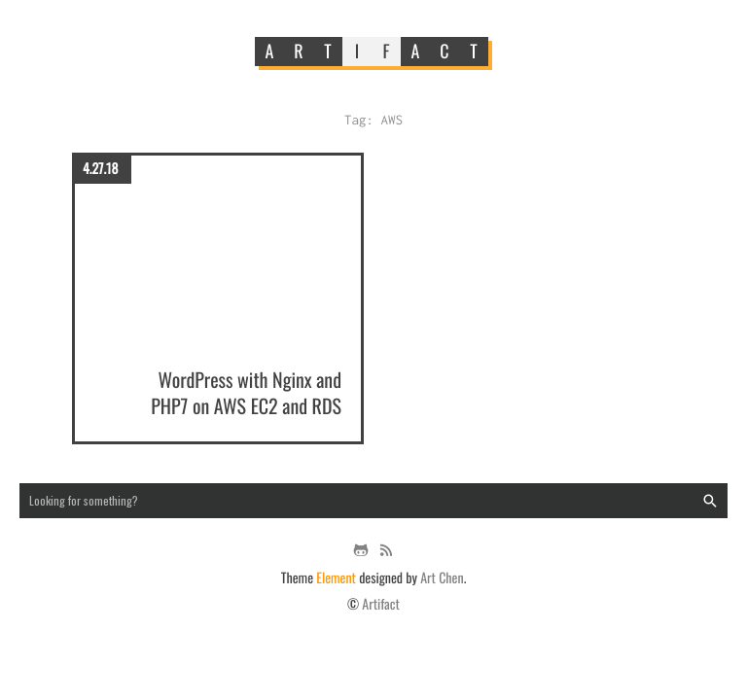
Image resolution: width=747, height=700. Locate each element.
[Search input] (373, 501)
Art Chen (442, 578)
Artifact (381, 604)
